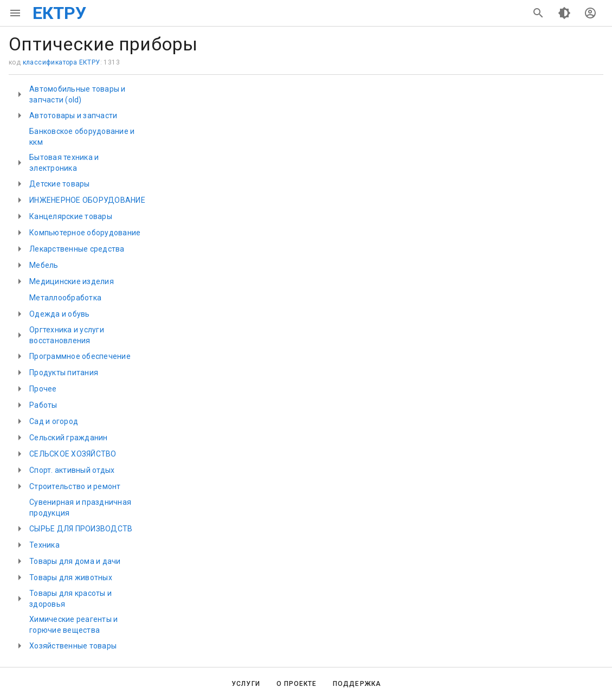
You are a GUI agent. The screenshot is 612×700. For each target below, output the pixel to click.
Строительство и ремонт (75, 486)
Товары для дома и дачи (75, 561)
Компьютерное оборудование (85, 233)
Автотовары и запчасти (73, 115)
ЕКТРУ (59, 13)
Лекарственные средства (77, 249)
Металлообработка (65, 298)
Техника (44, 545)
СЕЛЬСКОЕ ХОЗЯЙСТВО (73, 454)
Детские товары (60, 184)
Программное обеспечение (80, 356)
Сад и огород (54, 421)
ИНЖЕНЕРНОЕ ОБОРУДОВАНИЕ (87, 200)
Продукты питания (64, 373)
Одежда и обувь (60, 314)
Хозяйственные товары (73, 646)
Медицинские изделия (72, 281)
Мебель (44, 265)
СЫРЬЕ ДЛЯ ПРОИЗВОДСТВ (81, 529)
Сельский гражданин (69, 438)
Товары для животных (71, 577)
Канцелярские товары (71, 216)
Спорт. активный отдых (72, 470)
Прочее (43, 389)
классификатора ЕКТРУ (62, 62)
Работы (43, 405)
